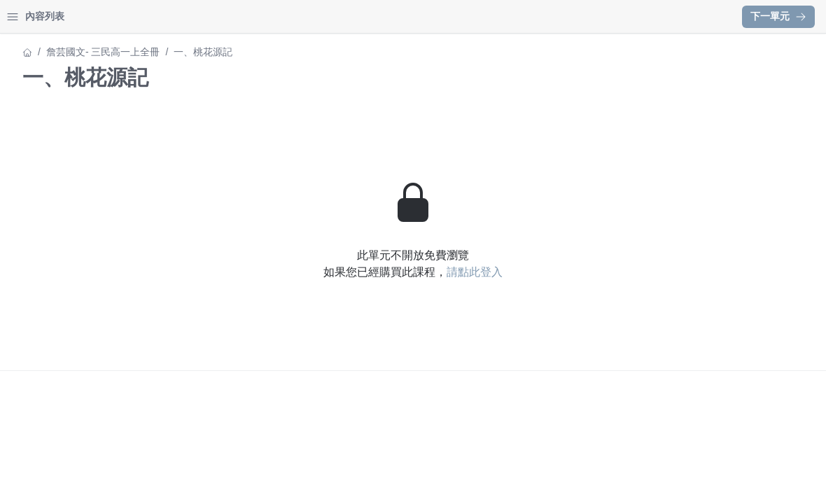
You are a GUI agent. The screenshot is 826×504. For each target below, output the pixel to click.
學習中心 (87, 16)
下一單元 (778, 16)
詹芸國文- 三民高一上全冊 (68, 52)
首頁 (29, 16)
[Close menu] (227, 17)
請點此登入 (597, 272)
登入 (144, 16)
